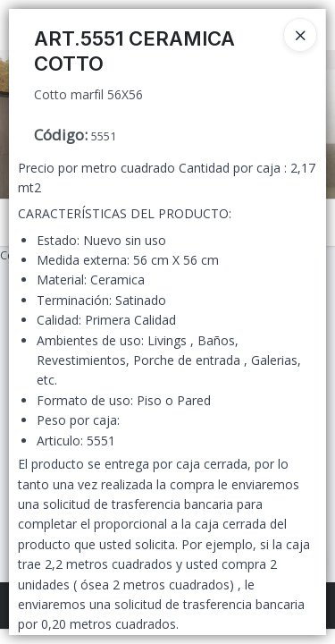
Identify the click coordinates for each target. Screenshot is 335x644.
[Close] (300, 35)
